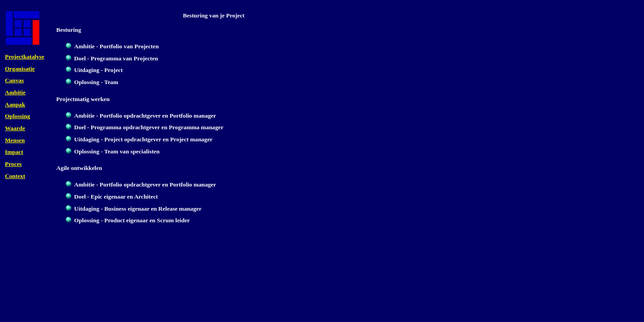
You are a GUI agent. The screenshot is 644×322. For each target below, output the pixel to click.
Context (15, 176)
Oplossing (17, 116)
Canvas (14, 80)
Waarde (15, 128)
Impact (14, 152)
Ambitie (15, 92)
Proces (13, 164)
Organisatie (20, 69)
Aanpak (15, 104)
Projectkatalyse (25, 57)
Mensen (15, 140)
